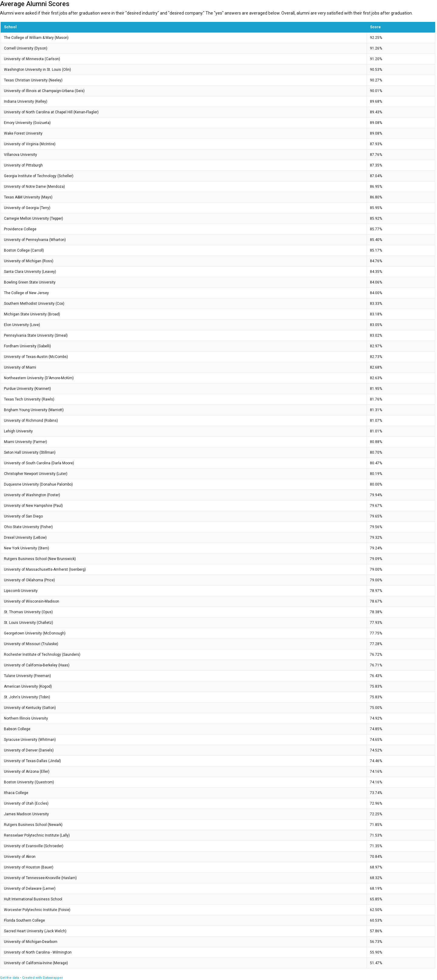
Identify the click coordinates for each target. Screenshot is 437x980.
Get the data (10, 978)
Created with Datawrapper (42, 978)
